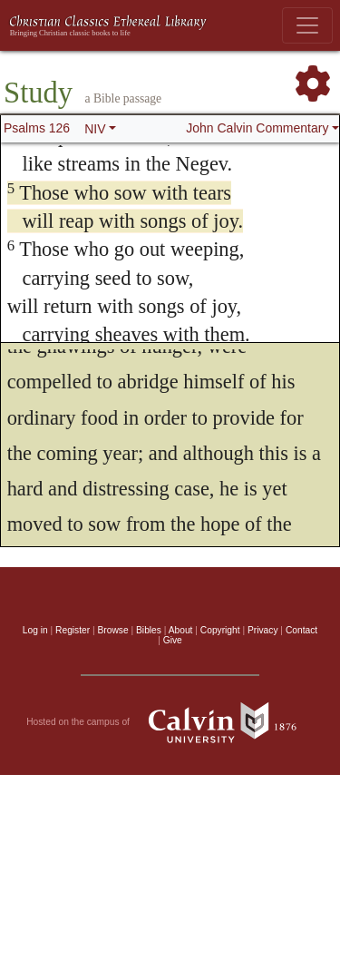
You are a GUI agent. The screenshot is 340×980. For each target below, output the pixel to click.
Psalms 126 (37, 128)
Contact (301, 630)
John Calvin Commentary (257, 128)
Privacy (263, 630)
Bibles (149, 630)
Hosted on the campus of (170, 722)
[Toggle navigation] (307, 25)
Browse (113, 630)
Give (173, 640)
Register (73, 630)
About (181, 630)
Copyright (220, 630)
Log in (35, 630)
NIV (95, 129)
